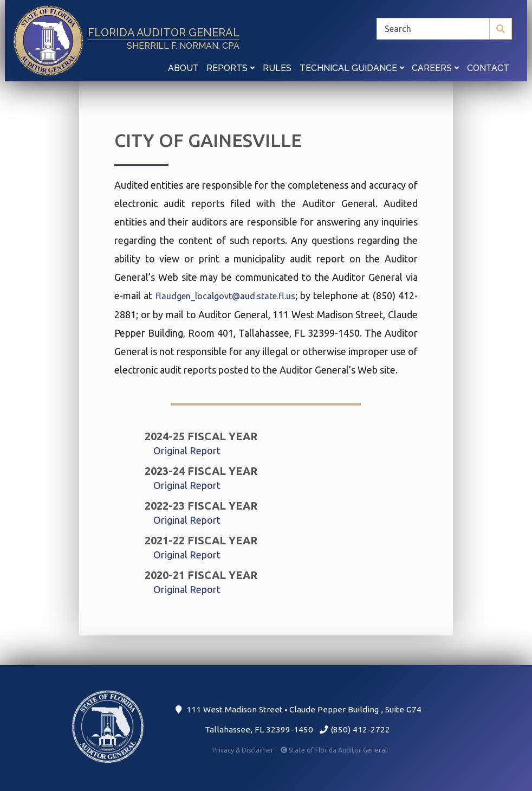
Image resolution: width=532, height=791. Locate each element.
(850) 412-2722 (355, 729)
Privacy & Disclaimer (245, 750)
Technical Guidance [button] (352, 68)
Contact (488, 68)
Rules (277, 68)
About (183, 68)
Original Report (187, 451)
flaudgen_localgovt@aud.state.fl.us (225, 296)
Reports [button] (231, 68)
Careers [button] (435, 68)
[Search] (444, 29)
